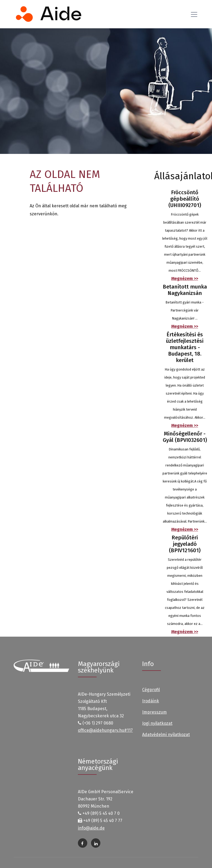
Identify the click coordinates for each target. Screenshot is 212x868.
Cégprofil (151, 690)
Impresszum (154, 712)
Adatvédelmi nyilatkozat (166, 735)
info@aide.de (91, 828)
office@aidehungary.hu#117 (105, 730)
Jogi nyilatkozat (157, 723)
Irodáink (151, 701)
